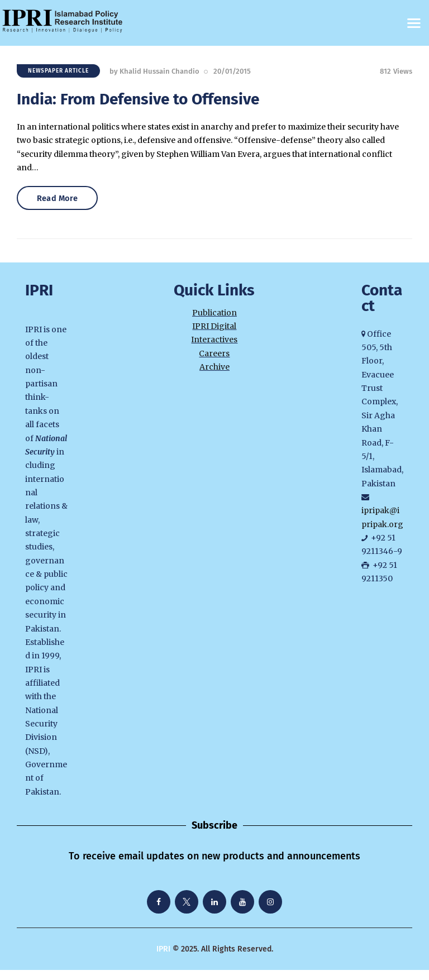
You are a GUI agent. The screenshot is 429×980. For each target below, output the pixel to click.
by (154, 74)
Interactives (214, 350)
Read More (63, 207)
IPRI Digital (214, 336)
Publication (214, 323)
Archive (214, 377)
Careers (214, 364)
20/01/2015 (232, 74)
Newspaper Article (58, 74)
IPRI (163, 959)
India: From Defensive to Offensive (138, 102)
